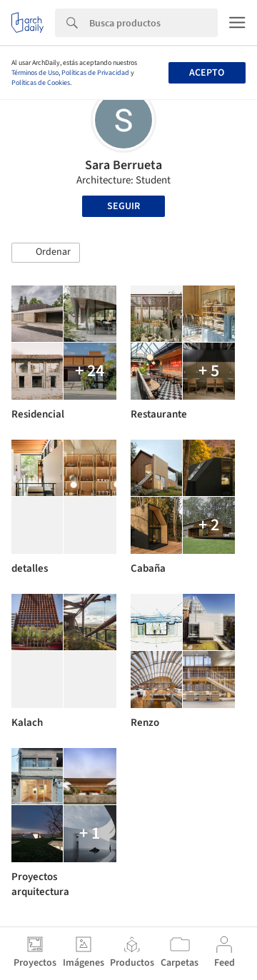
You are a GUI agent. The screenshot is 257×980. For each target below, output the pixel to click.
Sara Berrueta (124, 165)
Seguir (124, 206)
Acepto (207, 73)
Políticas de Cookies (41, 83)
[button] (46, 253)
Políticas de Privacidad (95, 73)
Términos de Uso (35, 73)
